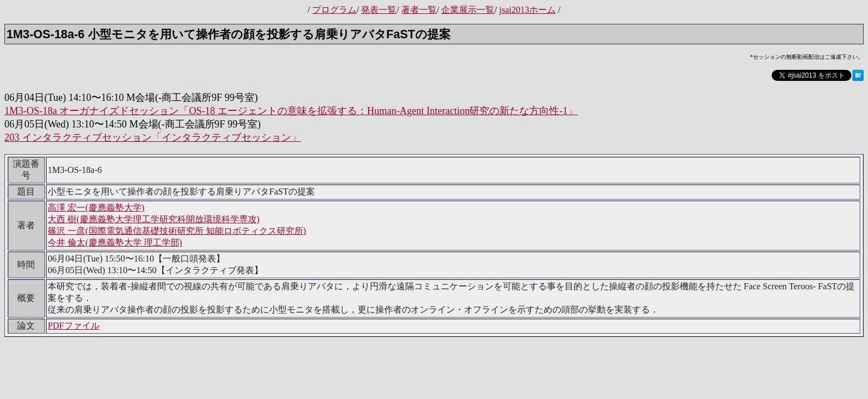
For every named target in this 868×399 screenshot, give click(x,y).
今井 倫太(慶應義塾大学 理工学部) (115, 242)
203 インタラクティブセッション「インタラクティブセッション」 (153, 137)
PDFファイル (73, 326)
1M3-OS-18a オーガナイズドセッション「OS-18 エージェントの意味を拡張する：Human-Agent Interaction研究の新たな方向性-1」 (291, 111)
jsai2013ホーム (528, 10)
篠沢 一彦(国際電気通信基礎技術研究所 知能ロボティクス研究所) (177, 231)
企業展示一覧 (468, 10)
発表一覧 (379, 10)
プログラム (334, 10)
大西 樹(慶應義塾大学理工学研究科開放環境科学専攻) (154, 219)
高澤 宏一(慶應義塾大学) (96, 208)
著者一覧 (419, 10)
